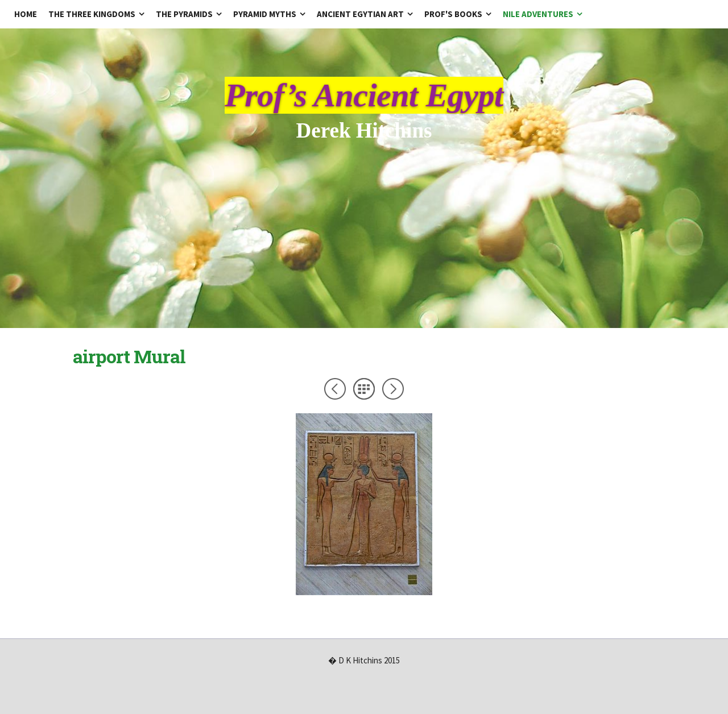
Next (393, 389)
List (364, 389)
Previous (335, 389)
